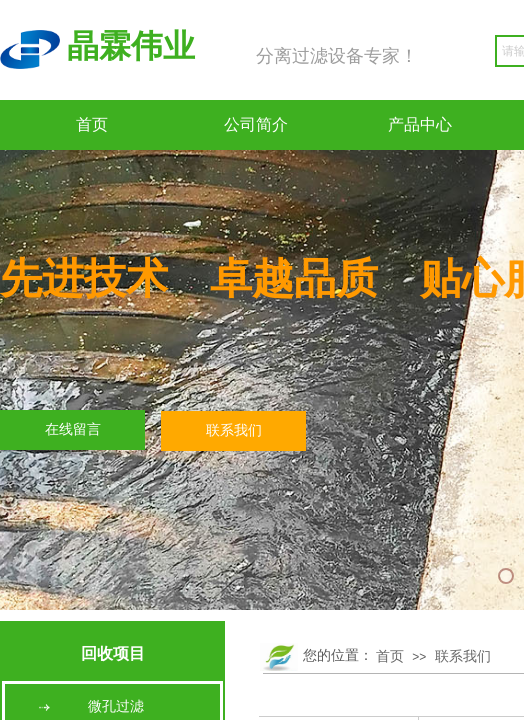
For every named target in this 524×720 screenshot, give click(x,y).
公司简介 (256, 124)
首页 (92, 124)
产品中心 (420, 124)
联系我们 (463, 656)
